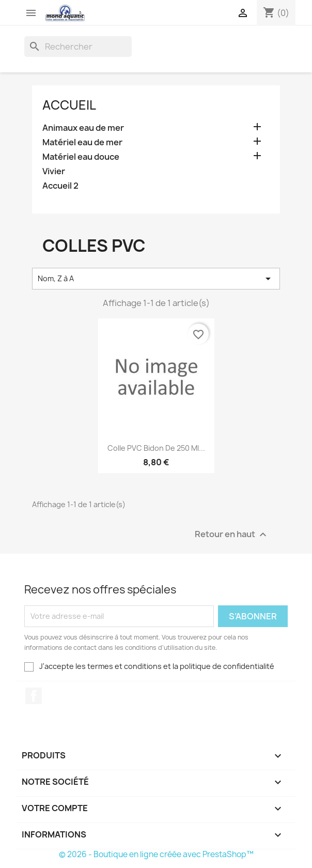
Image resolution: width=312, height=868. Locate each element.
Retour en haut (232, 534)
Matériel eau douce (81, 157)
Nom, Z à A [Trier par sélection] (156, 279)
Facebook (34, 696)
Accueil (69, 105)
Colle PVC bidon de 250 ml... (156, 448)
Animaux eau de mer (83, 128)
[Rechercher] (78, 47)
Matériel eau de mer (82, 142)
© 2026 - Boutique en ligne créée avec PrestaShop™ (156, 854)
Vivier (54, 171)
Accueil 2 (60, 186)
